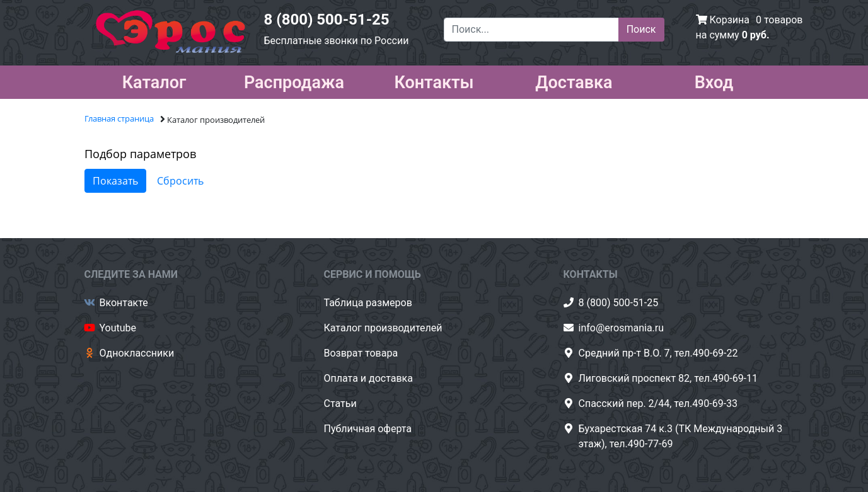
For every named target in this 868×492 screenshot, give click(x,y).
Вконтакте (124, 303)
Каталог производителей (383, 328)
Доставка (574, 80)
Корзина (729, 20)
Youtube (118, 328)
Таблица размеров (368, 303)
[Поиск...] (531, 30)
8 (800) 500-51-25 (327, 20)
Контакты (434, 80)
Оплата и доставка (368, 378)
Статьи (340, 403)
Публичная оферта (368, 429)
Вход (714, 80)
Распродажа (294, 80)
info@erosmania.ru (622, 328)
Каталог (154, 80)
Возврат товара (361, 353)
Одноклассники (137, 353)
